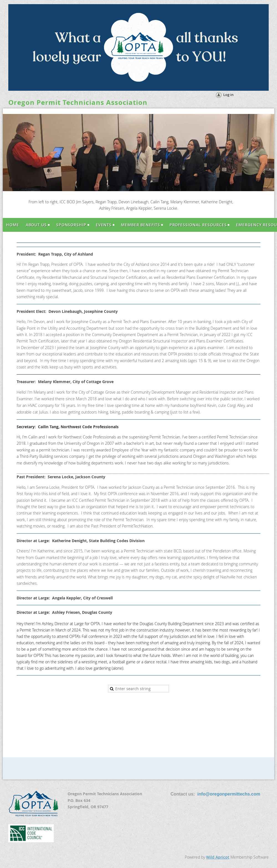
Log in (228, 95)
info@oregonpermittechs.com (229, 794)
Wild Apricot (218, 857)
